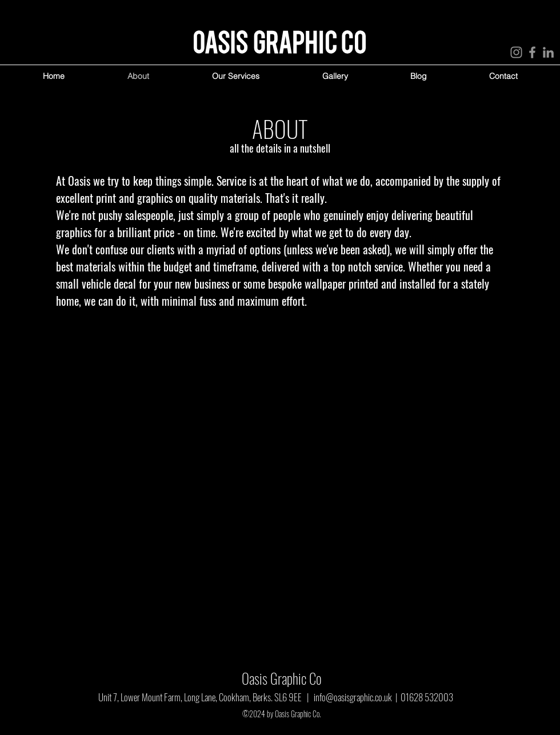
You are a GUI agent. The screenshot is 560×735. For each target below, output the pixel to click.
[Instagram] (516, 52)
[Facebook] (532, 52)
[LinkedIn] (548, 52)
